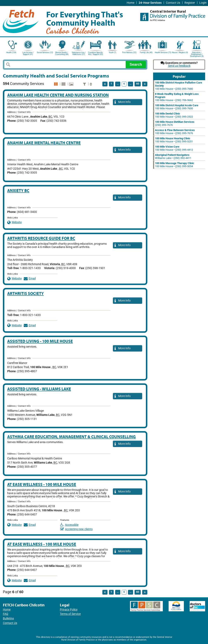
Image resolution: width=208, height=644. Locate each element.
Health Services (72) (163, 52)
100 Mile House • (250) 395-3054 (175, 165)
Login (203, 3)
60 (138, 84)
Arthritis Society (25, 293)
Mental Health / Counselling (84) (62, 53)
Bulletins (8, 618)
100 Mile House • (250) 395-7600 (177, 107)
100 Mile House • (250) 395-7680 (178, 86)
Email (30, 278)
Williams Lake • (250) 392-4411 (173, 156)
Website (14, 222)
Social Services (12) (45, 52)
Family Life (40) (146, 52)
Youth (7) (112, 52)
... (118, 84)
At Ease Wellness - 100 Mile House (42, 484)
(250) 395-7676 (175, 123)
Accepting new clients (76, 529)
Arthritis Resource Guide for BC (41, 238)
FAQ (6, 614)
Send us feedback (179, 66)
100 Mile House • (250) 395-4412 (174, 148)
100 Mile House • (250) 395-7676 (175, 132)
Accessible (69, 525)
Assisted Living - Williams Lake (39, 389)
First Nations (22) (129, 52)
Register (190, 3)
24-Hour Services (150, 3)
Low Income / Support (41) (28, 53)
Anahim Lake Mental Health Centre (44, 143)
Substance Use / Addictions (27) (79, 53)
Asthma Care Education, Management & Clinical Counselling (71, 437)
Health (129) (11, 52)
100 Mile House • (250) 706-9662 (177, 97)
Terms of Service (70, 614)
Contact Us (173, 3)
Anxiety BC (18, 190)
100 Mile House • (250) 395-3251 (174, 140)
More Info (123, 102)
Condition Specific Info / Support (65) (96, 53)
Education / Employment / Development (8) (197, 54)
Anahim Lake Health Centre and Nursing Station (58, 95)
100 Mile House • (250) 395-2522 (174, 115)
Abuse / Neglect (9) (180, 52)
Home (131, 3)
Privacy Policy (69, 610)
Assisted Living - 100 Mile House (40, 341)
